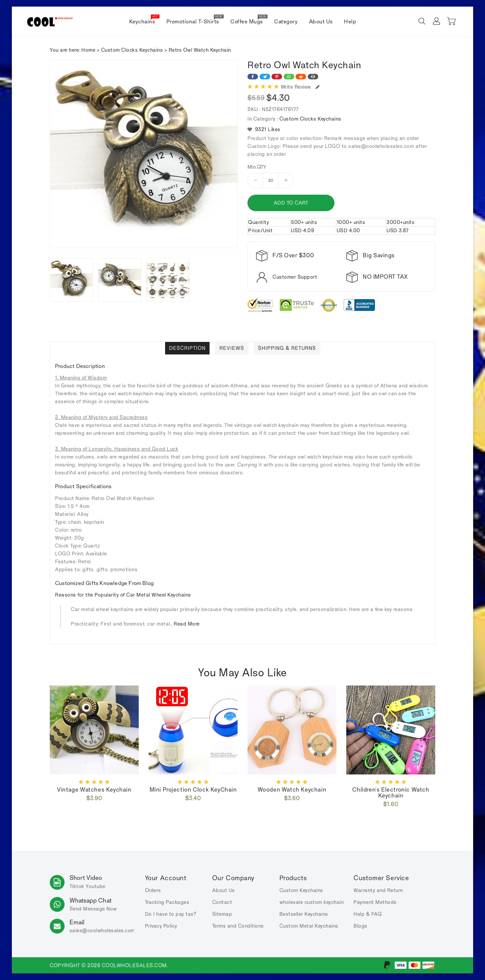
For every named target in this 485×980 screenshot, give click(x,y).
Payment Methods (375, 902)
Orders (153, 890)
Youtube (96, 886)
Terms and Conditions (238, 926)
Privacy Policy (161, 926)
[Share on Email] (313, 77)
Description (187, 348)
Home (88, 50)
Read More (187, 624)
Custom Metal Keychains (309, 926)
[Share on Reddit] (301, 77)
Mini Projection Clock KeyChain (193, 790)
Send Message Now (93, 909)
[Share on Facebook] (253, 77)
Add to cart (290, 203)
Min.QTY (257, 167)
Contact (222, 902)
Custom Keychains (301, 890)
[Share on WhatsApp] (289, 77)
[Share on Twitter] (265, 77)
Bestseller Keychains (304, 914)
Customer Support (295, 277)
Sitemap (222, 914)
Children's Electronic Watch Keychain (391, 793)
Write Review (300, 87)
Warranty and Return (378, 890)
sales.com (102, 930)
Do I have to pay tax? (171, 914)
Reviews (232, 348)
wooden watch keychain (292, 790)
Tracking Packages (167, 902)
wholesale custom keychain (312, 902)
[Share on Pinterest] (277, 77)
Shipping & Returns (287, 348)
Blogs (360, 926)
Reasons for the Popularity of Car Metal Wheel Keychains (123, 595)
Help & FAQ (368, 914)
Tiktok (77, 886)
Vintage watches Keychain (94, 790)
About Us (224, 890)
